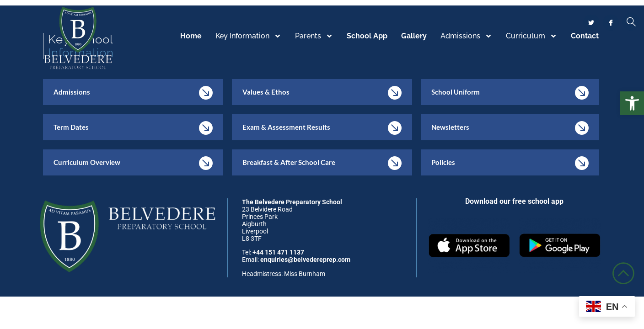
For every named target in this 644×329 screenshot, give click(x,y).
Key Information (248, 37)
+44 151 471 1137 (278, 255)
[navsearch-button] (631, 22)
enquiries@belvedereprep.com (305, 262)
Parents (314, 37)
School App (367, 36)
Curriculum (531, 37)
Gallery (414, 36)
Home (191, 36)
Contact (585, 36)
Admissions (466, 37)
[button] (632, 103)
